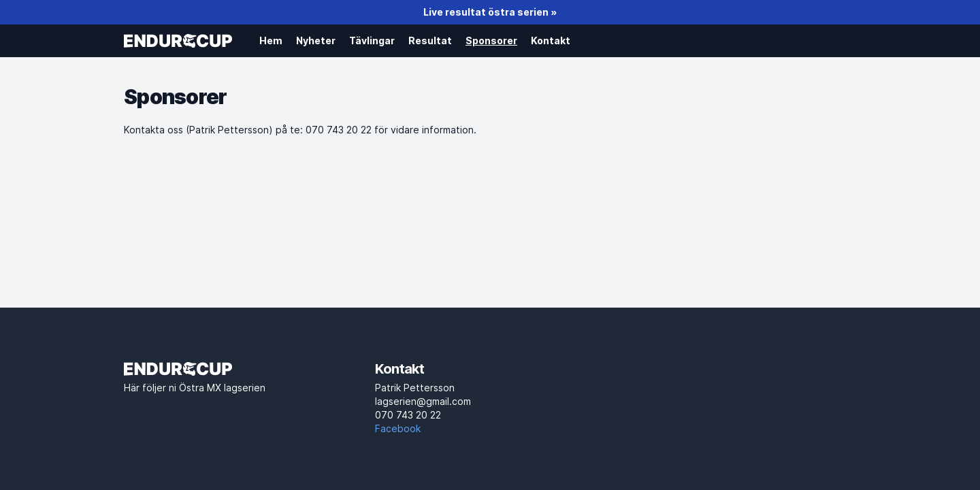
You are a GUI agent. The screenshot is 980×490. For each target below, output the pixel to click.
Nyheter (316, 40)
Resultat (430, 40)
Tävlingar (372, 40)
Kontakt (551, 40)
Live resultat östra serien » (490, 12)
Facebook (398, 428)
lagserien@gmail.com (490, 409)
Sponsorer (491, 40)
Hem (271, 40)
